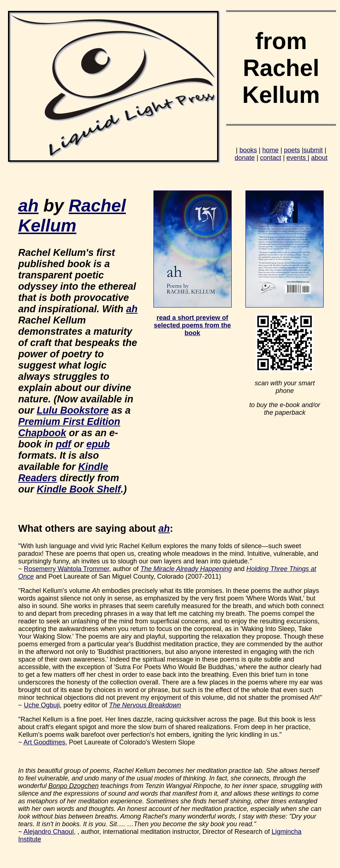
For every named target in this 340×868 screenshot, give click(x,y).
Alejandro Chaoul (49, 832)
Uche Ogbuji (42, 705)
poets (292, 150)
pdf (64, 444)
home (270, 150)
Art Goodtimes (45, 742)
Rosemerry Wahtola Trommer (67, 569)
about (319, 158)
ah (28, 206)
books (248, 150)
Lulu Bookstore (73, 410)
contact (271, 158)
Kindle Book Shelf (79, 489)
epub (98, 444)
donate (245, 158)
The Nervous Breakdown (145, 705)
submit (313, 150)
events (297, 158)
